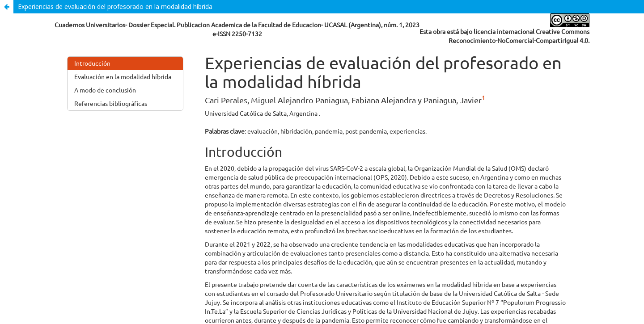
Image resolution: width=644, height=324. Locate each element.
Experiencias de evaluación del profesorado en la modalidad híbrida (115, 6)
